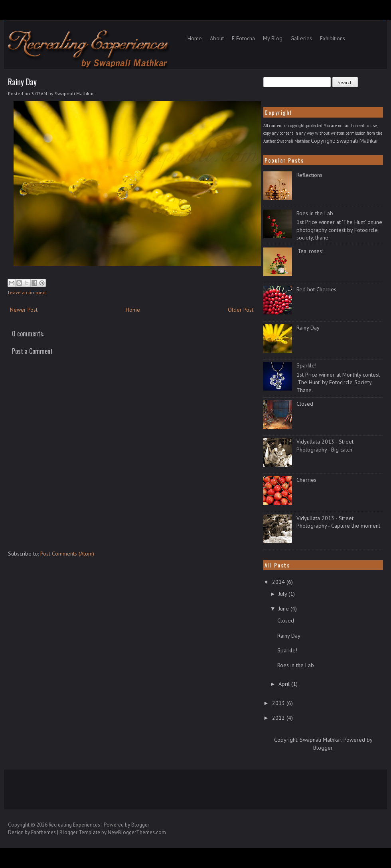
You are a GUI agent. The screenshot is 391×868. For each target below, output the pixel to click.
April (285, 684)
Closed (305, 404)
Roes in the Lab (315, 213)
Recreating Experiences (74, 825)
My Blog (273, 38)
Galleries (301, 38)
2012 (279, 718)
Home (195, 38)
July (283, 594)
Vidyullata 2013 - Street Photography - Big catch (325, 446)
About (217, 38)
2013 (279, 703)
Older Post (241, 310)
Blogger (323, 748)
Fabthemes (43, 832)
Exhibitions (333, 38)
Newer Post (24, 310)
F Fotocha (243, 38)
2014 (279, 582)
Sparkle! (306, 365)
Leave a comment (28, 292)
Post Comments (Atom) (67, 554)
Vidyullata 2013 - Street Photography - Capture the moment (338, 522)
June (284, 609)
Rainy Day (22, 82)
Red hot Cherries (316, 289)
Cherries (306, 480)
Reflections (309, 175)
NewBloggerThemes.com (137, 832)
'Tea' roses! (310, 251)
